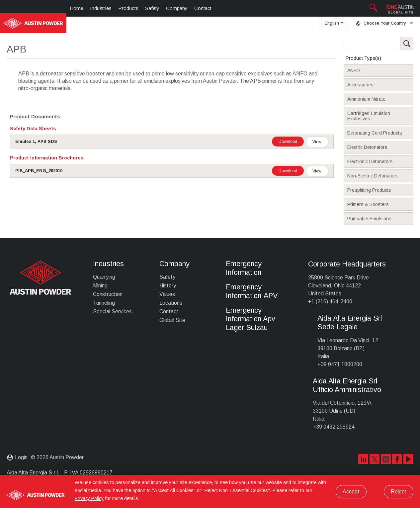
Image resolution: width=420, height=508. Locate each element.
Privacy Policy (89, 498)
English (334, 25)
